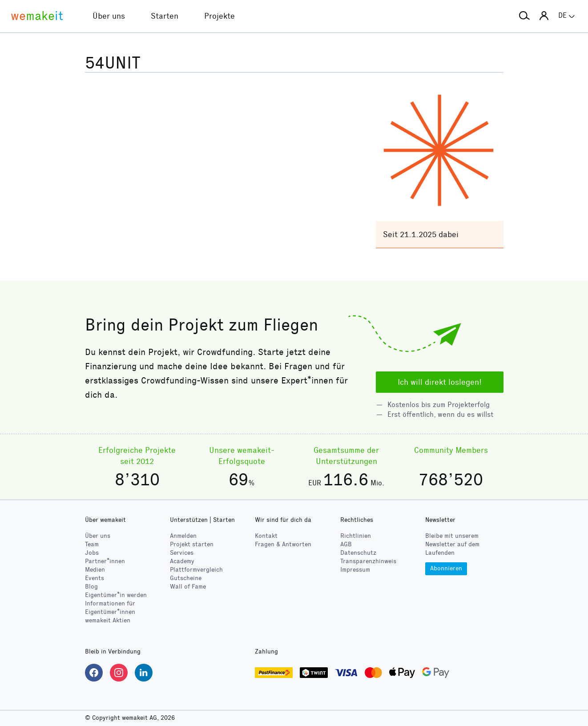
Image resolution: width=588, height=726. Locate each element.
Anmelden (183, 536)
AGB (346, 544)
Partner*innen (105, 561)
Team (92, 544)
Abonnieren (446, 568)
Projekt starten (192, 544)
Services (182, 553)
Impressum (355, 570)
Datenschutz (358, 553)
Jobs (92, 553)
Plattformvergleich (196, 570)
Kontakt (266, 536)
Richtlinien (356, 536)
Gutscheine (186, 578)
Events (95, 578)
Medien (95, 570)
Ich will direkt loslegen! (440, 382)
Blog (91, 587)
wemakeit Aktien (108, 620)
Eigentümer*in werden (116, 595)
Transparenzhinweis (368, 561)
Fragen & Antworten (283, 544)
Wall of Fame (188, 587)
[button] (524, 16)
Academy (182, 561)
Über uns (98, 536)
